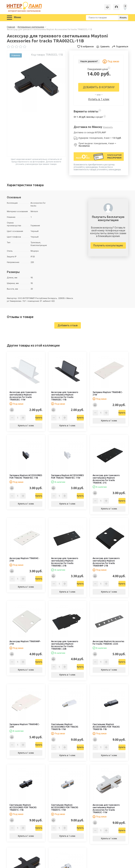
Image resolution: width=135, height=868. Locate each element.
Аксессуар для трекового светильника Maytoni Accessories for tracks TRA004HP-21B (106, 562)
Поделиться (122, 47)
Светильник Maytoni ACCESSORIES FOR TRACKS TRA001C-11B (23, 807)
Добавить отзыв (68, 325)
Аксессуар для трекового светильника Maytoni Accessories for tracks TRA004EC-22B (65, 645)
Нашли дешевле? (89, 61)
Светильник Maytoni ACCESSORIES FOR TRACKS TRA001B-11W (65, 727)
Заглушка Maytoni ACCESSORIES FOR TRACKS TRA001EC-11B (26, 477)
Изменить (108, 127)
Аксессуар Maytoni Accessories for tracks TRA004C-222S (108, 643)
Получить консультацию (108, 245)
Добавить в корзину (99, 87)
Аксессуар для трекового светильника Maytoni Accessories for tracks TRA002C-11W (106, 809)
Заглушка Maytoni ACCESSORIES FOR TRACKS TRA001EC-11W (67, 477)
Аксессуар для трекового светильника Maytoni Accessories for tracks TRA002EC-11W (23, 396)
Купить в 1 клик (99, 99)
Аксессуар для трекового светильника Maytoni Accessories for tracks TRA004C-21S (106, 479)
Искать (123, 18)
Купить (35, 418)
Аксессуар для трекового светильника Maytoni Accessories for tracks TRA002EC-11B (65, 396)
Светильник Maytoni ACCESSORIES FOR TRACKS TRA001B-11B (106, 727)
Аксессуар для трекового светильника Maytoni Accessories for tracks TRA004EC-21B (65, 562)
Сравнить (105, 47)
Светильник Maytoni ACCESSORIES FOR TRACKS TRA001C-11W (65, 807)
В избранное (87, 47)
